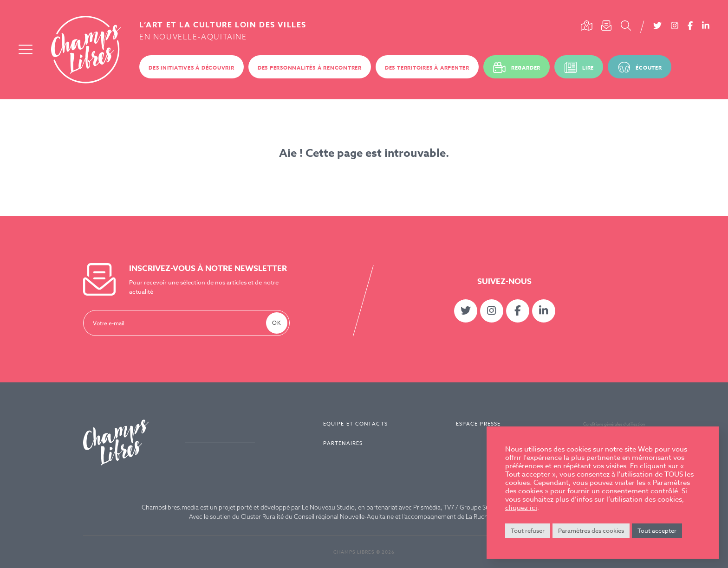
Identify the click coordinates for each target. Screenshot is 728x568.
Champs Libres (86, 50)
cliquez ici (521, 508)
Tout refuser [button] (528, 530)
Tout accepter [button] (657, 530)
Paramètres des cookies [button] (591, 530)
